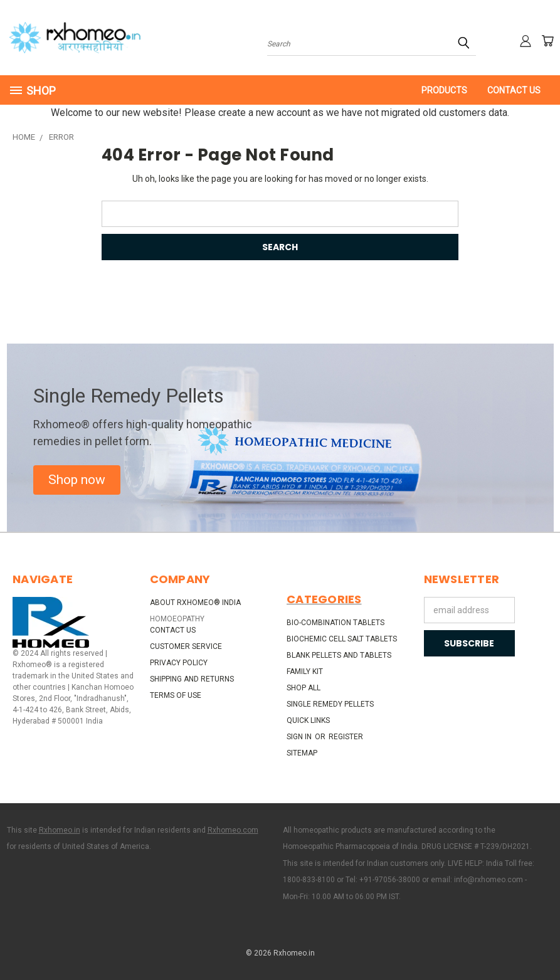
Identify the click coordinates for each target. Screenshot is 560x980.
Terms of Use (176, 695)
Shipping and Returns (192, 679)
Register (346, 737)
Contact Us (514, 90)
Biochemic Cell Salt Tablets (342, 639)
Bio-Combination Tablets (335, 623)
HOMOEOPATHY (177, 619)
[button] (77, 480)
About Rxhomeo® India (195, 603)
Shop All (304, 688)
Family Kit (305, 672)
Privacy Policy (179, 663)
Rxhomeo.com (233, 830)
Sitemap (302, 753)
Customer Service (186, 646)
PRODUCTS (444, 90)
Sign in (300, 737)
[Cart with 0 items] (547, 41)
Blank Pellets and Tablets (339, 655)
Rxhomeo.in (60, 830)
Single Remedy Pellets (330, 704)
